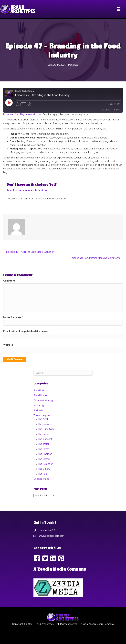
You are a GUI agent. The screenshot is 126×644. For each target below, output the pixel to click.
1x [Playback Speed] (23, 104)
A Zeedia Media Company (60, 569)
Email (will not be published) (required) (26, 331)
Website (8, 345)
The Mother (44, 459)
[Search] (63, 373)
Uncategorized (41, 479)
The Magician (45, 454)
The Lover (43, 449)
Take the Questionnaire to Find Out (27, 190)
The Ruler (43, 474)
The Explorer (45, 424)
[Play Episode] (9, 103)
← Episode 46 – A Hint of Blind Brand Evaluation (29, 252)
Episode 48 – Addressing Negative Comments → (97, 258)
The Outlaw (44, 469)
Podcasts (73, 65)
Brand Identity (41, 390)
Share (117, 110)
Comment (9, 281)
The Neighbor (45, 464)
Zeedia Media (96, 624)
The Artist (43, 419)
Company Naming (43, 400)
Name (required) (13, 317)
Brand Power (40, 395)
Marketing (39, 405)
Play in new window (30, 114)
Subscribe (105, 110)
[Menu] (119, 9)
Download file (11, 114)
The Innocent (45, 439)
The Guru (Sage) (47, 429)
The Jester (43, 444)
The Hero (43, 434)
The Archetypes (42, 415)
